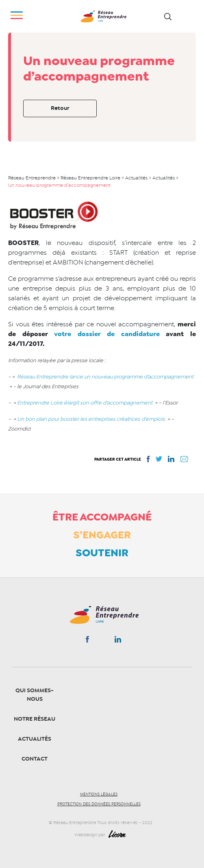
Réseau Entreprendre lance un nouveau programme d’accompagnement (105, 377)
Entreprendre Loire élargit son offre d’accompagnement (85, 403)
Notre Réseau (35, 719)
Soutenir (102, 553)
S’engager (102, 535)
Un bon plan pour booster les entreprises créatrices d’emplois (92, 419)
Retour (60, 108)
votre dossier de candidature (110, 334)
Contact (35, 759)
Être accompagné (102, 517)
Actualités (35, 739)
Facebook (87, 641)
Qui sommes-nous (35, 695)
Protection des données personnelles (99, 804)
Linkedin (118, 641)
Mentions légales (99, 794)
